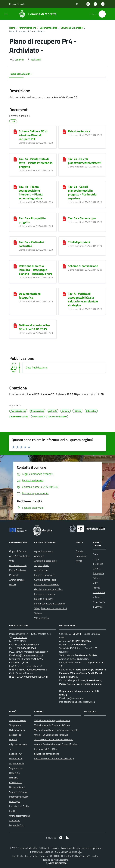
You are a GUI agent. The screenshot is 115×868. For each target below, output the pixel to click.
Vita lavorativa (41, 618)
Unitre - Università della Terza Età (51, 735)
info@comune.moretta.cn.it (29, 655)
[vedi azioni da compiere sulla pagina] (34, 60)
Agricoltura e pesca (44, 551)
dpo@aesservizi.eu (75, 698)
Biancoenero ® (83, 856)
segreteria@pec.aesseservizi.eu (79, 702)
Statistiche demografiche (47, 754)
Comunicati (81, 556)
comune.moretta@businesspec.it (32, 652)
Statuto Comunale (18, 792)
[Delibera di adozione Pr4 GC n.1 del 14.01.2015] (15, 326)
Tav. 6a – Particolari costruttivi (31, 244)
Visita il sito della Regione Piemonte (52, 720)
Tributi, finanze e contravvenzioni (51, 608)
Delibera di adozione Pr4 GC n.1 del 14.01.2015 (34, 327)
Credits (13, 811)
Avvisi (79, 561)
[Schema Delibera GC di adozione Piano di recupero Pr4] (15, 132)
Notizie (79, 551)
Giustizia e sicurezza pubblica (48, 589)
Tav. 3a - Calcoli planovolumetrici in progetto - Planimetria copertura (82, 192)
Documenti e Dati (49, 28)
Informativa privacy (19, 797)
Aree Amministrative (20, 556)
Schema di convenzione (83, 266)
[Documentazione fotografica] (15, 294)
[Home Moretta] (36, 14)
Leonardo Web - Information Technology (54, 758)
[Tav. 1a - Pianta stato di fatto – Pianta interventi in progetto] (15, 159)
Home (12, 28)
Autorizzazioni (41, 570)
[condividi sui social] (17, 60)
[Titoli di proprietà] (64, 242)
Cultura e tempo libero (45, 580)
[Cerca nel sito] (102, 14)
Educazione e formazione (47, 584)
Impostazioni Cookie (19, 806)
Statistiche (15, 820)
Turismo (38, 613)
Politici (13, 584)
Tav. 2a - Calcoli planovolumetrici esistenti (85, 161)
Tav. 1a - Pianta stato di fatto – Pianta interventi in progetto (36, 163)
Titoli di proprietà (79, 242)
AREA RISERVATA (56, 863)
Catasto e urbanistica (45, 575)
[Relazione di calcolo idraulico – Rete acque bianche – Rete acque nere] (15, 266)
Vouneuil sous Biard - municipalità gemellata (56, 730)
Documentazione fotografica (30, 296)
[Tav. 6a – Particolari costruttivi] (15, 242)
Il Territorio (98, 564)
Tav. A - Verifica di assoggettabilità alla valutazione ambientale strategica (83, 299)
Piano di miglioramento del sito (18, 744)
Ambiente (39, 556)
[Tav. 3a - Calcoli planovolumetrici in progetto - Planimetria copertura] (64, 187)
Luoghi (96, 559)
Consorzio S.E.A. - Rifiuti (46, 749)
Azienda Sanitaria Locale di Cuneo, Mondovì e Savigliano (62, 744)
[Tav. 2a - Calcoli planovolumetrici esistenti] (64, 159)
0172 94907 (20, 641)
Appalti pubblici (42, 565)
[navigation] (6, 14)
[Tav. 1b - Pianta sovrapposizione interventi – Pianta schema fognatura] (15, 187)
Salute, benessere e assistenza (50, 604)
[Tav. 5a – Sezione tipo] (64, 219)
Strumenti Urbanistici (72, 28)
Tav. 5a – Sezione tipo (82, 218)
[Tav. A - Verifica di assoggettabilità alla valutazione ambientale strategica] (64, 294)
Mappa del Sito (17, 825)
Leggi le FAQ (15, 754)
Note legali (15, 801)
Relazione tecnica (79, 131)
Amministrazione (27, 28)
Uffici (12, 561)
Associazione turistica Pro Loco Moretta (54, 739)
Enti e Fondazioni (18, 570)
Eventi (96, 554)
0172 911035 (20, 637)
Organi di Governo (18, 551)
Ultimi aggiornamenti (20, 816)
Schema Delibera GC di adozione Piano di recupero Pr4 (33, 135)
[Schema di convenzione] (64, 266)
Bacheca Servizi (17, 787)
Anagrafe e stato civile (45, 561)
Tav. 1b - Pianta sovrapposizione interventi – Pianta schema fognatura (31, 192)
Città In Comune (69, 852)
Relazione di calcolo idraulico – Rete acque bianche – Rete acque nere (36, 270)
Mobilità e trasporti (44, 599)
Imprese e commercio (45, 594)
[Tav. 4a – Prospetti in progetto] (15, 219)
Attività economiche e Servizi (99, 592)
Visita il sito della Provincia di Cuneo (52, 725)
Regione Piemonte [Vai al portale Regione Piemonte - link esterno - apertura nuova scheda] (17, 4)
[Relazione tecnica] (64, 132)
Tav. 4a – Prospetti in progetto (32, 220)
